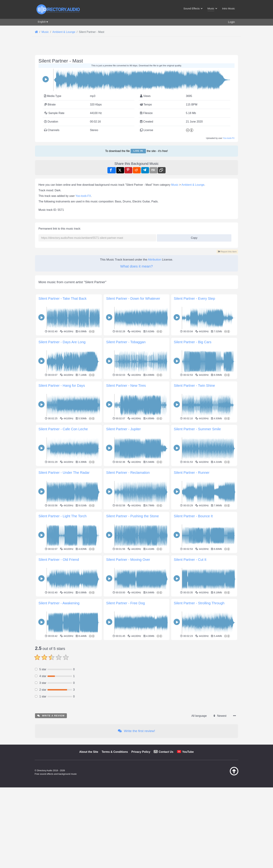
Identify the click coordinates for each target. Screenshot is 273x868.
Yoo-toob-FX (229, 138)
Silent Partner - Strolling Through (199, 603)
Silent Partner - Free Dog (126, 603)
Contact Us (166, 752)
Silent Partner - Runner (192, 473)
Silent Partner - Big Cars (193, 342)
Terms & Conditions (115, 752)
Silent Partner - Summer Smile (197, 429)
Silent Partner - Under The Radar (64, 473)
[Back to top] (225, 775)
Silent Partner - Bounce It (193, 516)
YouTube (188, 752)
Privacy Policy (141, 752)
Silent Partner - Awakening (59, 603)
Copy (193, 237)
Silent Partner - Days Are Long (62, 342)
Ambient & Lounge (193, 185)
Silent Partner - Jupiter (124, 429)
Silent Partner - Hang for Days (62, 386)
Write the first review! (136, 731)
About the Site (89, 752)
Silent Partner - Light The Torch (63, 516)
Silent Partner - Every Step (194, 299)
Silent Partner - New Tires (126, 386)
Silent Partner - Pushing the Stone (132, 516)
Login (231, 22)
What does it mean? (137, 266)
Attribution (155, 260)
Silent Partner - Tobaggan (126, 342)
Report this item (227, 252)
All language (199, 716)
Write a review (51, 716)
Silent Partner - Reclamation (128, 473)
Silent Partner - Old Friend (59, 560)
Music (175, 185)
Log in (138, 151)
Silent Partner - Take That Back (63, 299)
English (42, 22)
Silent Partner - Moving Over (128, 560)
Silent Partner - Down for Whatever (133, 299)
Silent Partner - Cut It (190, 560)
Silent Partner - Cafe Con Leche (63, 429)
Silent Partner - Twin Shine (194, 386)
